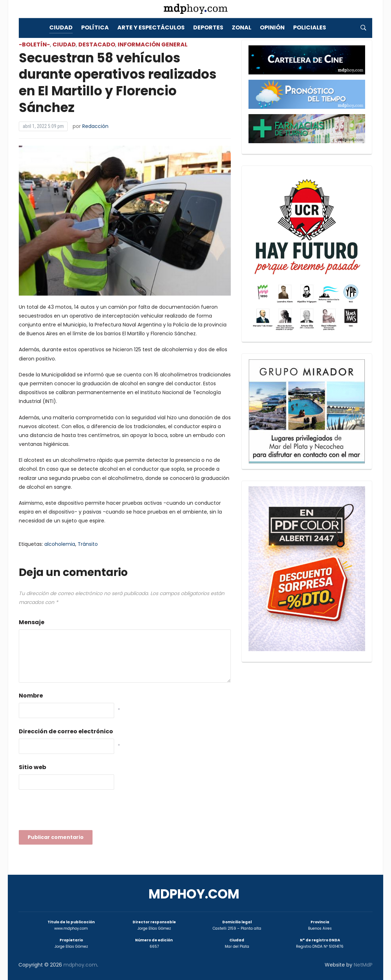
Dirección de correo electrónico (66, 731)
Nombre (31, 696)
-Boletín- (34, 44)
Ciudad (61, 27)
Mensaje (32, 622)
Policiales (310, 27)
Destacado (97, 44)
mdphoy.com (194, 894)
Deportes (208, 27)
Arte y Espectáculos (151, 27)
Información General (153, 44)
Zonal (242, 27)
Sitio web (32, 767)
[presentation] (73, 812)
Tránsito (88, 544)
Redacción (95, 126)
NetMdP (363, 965)
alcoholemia (60, 544)
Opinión (272, 27)
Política (95, 27)
